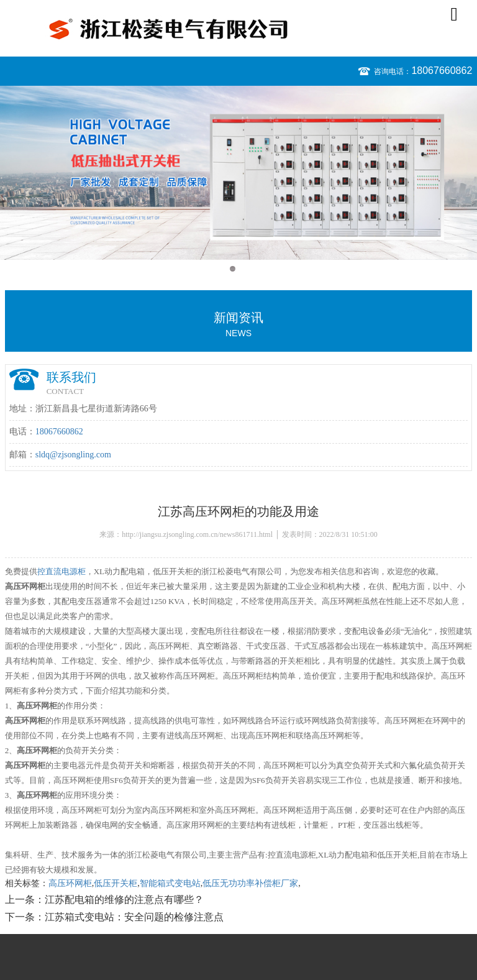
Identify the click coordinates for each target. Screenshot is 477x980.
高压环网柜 (70, 883)
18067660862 (442, 71)
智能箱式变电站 (170, 883)
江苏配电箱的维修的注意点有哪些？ (124, 900)
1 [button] (233, 269)
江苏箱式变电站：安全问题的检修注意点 (134, 917)
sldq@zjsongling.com (73, 455)
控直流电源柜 (61, 571)
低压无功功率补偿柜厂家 (250, 883)
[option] (238, 173)
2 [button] (244, 269)
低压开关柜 (116, 883)
